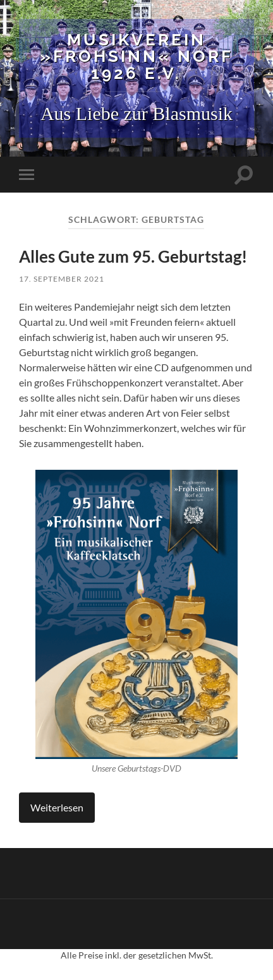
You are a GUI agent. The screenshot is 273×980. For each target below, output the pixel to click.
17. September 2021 (62, 279)
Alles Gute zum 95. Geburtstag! (133, 256)
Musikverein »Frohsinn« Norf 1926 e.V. (136, 56)
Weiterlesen (57, 807)
